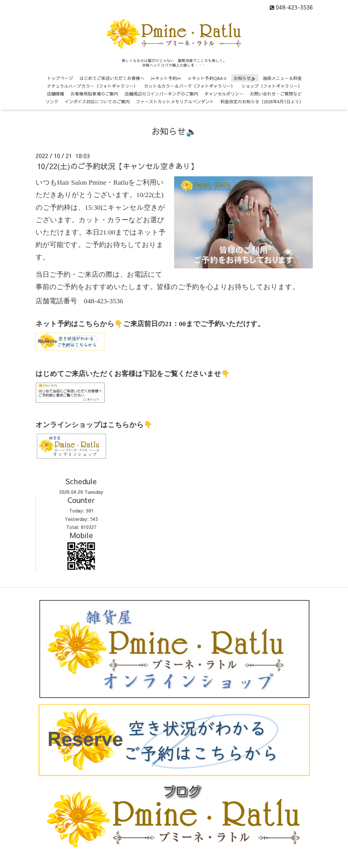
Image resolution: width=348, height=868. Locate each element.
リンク (52, 101)
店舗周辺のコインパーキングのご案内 (161, 94)
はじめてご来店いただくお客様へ (112, 78)
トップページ (60, 78)
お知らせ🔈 (245, 78)
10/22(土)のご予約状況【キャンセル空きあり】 (117, 166)
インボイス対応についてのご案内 (97, 101)
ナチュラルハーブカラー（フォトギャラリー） (92, 86)
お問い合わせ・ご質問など (276, 94)
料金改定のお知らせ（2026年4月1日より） (262, 101)
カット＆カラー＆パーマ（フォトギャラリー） (190, 86)
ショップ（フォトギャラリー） (272, 86)
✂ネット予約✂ (166, 78)
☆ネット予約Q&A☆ (207, 78)
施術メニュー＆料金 (282, 78)
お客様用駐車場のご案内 (94, 94)
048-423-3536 (104, 301)
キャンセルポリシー (224, 94)
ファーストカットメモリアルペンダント (175, 101)
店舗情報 (55, 94)
